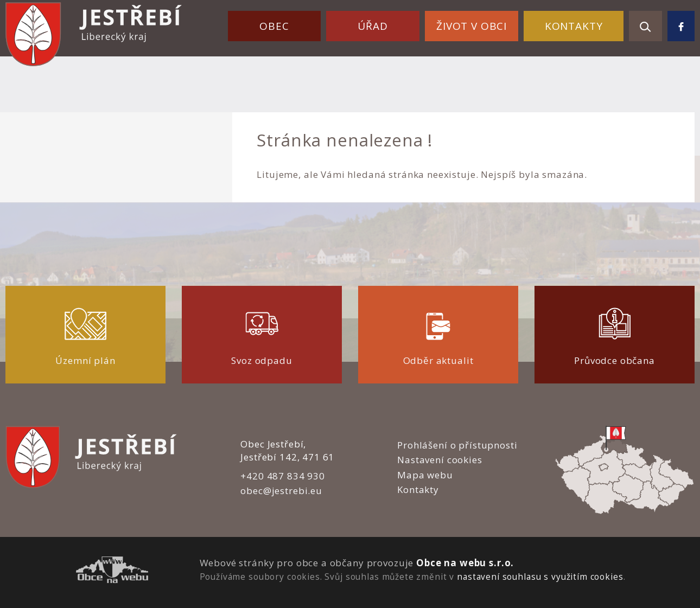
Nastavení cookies (440, 460)
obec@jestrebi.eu (281, 491)
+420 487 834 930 (283, 476)
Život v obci (472, 26)
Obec (274, 26)
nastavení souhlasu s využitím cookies (540, 577)
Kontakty (574, 26)
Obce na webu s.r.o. (465, 563)
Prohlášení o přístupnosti (457, 445)
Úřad (373, 26)
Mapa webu (425, 475)
